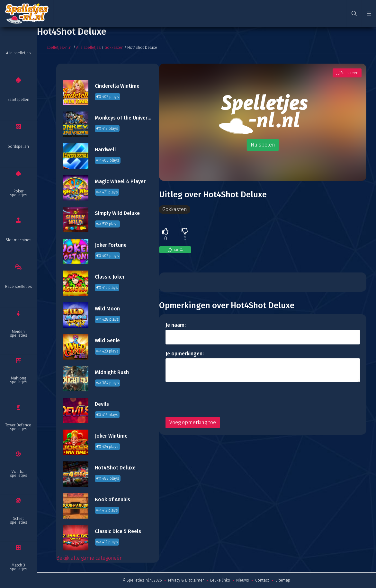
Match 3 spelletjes (18, 567)
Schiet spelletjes (18, 521)
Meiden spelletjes (18, 334)
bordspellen (18, 147)
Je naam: (176, 325)
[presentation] (214, 399)
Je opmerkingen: (185, 354)
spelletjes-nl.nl (59, 48)
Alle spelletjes (18, 53)
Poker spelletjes (18, 193)
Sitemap (283, 580)
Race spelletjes (18, 287)
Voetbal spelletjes (18, 474)
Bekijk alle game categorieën (90, 558)
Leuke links (220, 580)
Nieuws (242, 580)
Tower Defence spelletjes (18, 427)
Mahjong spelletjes (18, 380)
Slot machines (18, 240)
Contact (262, 580)
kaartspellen (18, 100)
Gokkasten (114, 48)
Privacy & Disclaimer (186, 580)
